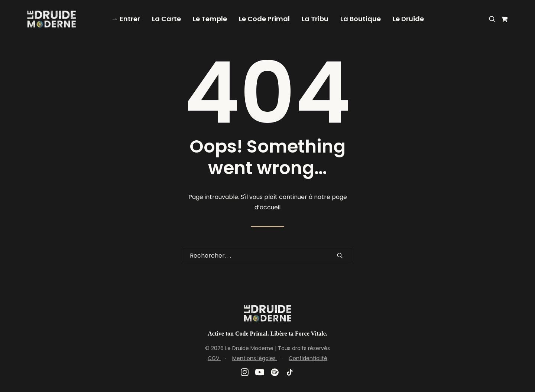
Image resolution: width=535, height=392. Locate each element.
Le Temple (210, 19)
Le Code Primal (264, 19)
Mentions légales (255, 358)
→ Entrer (126, 19)
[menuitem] (126, 19)
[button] (494, 19)
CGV (214, 358)
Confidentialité (308, 358)
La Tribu (315, 19)
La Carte (166, 19)
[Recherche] (267, 256)
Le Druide (408, 19)
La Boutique (361, 19)
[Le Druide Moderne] (51, 19)
